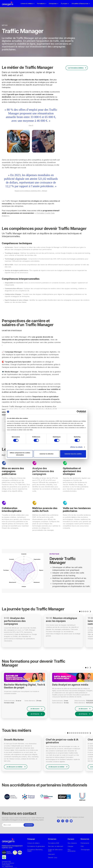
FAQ (82, 846)
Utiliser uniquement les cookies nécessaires (20, 454)
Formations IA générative (36, 846)
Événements (85, 843)
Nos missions (72, 843)
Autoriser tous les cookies (73, 454)
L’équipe (70, 846)
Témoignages (85, 850)
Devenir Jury (53, 858)
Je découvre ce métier (16, 767)
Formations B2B (54, 843)
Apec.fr (31, 125)
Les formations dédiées (76, 68)
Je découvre (36, 709)
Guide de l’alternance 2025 (55, 850)
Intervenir (51, 854)
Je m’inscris (36, 714)
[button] (80, 611)
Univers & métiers (33, 843)
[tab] (58, 821)
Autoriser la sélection (47, 454)
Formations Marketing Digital (35, 850)
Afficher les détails (76, 447)
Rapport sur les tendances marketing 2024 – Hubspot (31, 191)
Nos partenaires (72, 850)
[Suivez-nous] (58, 821)
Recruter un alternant (56, 846)
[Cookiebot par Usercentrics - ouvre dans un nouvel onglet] (78, 412)
